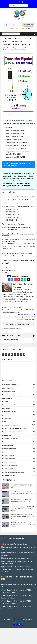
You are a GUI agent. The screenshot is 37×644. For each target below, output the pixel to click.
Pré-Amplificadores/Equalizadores (14, 472)
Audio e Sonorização (9, 405)
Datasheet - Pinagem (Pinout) (18, 50)
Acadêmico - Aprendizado (11, 385)
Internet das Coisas (9, 455)
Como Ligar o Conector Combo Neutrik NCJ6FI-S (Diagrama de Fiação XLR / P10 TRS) (22, 516)
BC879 (4, 244)
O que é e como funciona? (11, 469)
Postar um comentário (11, 340)
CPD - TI (6, 422)
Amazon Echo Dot (9, 388)
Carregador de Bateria (10, 412)
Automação (7, 408)
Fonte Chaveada (8, 445)
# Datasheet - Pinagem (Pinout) (21, 276)
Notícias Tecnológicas (10, 466)
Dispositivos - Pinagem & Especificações (15, 429)
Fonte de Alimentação (10, 449)
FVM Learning (17, 619)
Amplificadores (8, 398)
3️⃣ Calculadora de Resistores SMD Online (15, 558)
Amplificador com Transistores (13, 395)
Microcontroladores (10, 462)
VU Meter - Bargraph (9, 476)
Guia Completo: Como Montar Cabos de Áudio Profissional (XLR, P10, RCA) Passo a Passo (23, 486)
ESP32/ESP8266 (7, 442)
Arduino (6, 402)
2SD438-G (9, 217)
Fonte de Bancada (9, 452)
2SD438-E (9, 212)
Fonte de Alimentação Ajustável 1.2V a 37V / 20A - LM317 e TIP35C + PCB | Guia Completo (23, 509)
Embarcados (7, 435)
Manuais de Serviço (9, 459)
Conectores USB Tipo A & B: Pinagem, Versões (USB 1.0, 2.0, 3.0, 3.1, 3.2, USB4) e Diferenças (23, 524)
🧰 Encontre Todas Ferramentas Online (14, 544)
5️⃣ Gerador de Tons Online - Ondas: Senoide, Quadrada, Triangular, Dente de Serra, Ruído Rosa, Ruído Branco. (17, 569)
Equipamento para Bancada (11, 439)
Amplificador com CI (9, 392)
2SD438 (8, 220)
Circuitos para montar (10, 415)
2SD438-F (9, 215)
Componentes (7, 418)
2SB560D (14, 230)
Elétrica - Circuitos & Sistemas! (13, 432)
